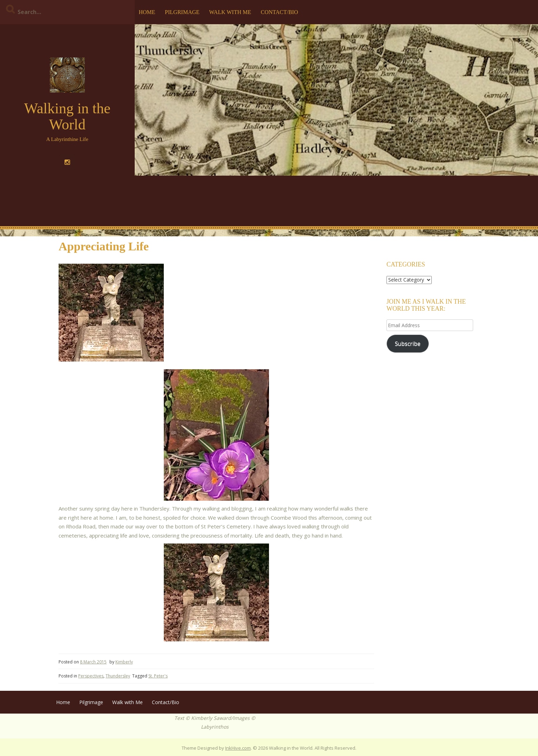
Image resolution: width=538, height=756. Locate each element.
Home (147, 12)
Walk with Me (230, 12)
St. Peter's (158, 676)
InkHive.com (238, 748)
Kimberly (124, 662)
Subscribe (408, 344)
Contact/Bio (279, 12)
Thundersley (118, 676)
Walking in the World (67, 116)
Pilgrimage (182, 12)
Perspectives (91, 676)
